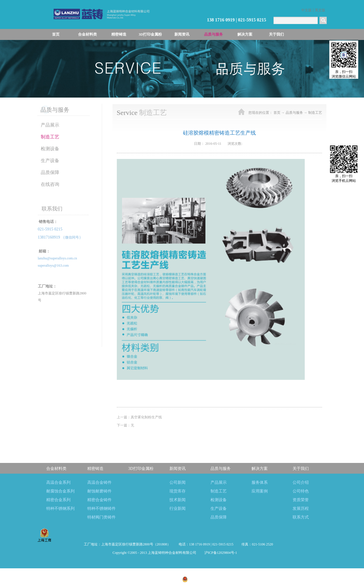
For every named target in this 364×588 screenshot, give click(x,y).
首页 (56, 34)
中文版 (306, 10)
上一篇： (139, 417)
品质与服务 (294, 113)
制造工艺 (315, 113)
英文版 (320, 10)
